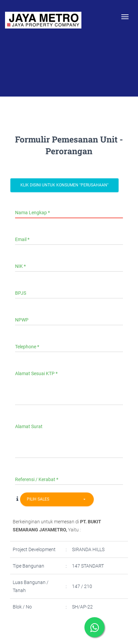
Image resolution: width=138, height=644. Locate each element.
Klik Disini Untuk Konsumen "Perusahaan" (64, 185)
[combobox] (57, 499)
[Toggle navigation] (125, 17)
